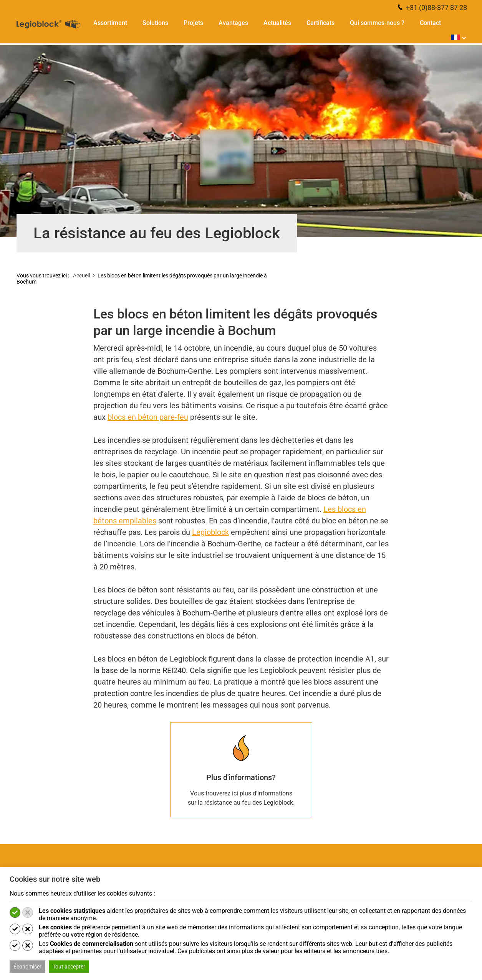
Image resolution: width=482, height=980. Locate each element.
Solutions (155, 23)
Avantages (233, 23)
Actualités (277, 23)
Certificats (321, 23)
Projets (193, 23)
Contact (430, 23)
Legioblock (210, 532)
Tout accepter (69, 967)
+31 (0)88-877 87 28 (432, 7)
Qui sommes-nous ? (377, 23)
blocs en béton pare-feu (148, 417)
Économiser (27, 967)
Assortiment (110, 23)
